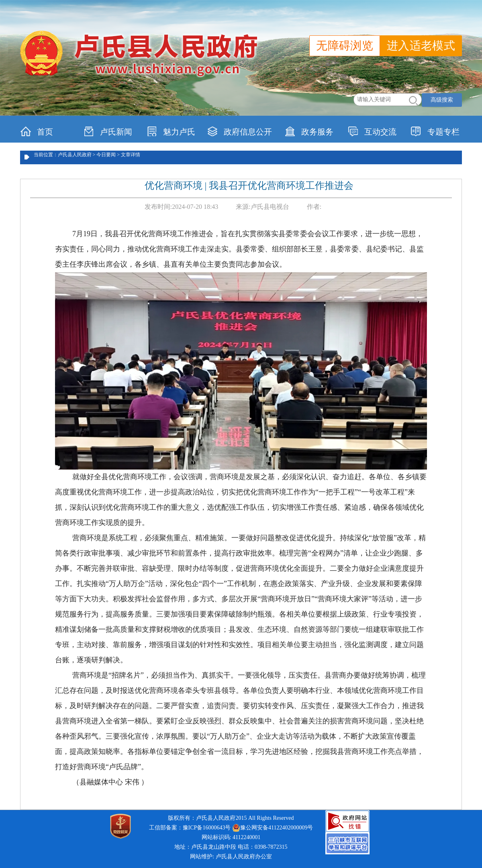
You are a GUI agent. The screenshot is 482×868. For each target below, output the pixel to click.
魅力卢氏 (171, 131)
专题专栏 (435, 131)
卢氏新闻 (108, 131)
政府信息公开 (240, 131)
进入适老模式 (421, 46)
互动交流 (372, 131)
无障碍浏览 (345, 46)
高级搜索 (442, 100)
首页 (37, 131)
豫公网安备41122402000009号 (273, 828)
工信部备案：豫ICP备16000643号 (190, 828)
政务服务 (309, 131)
